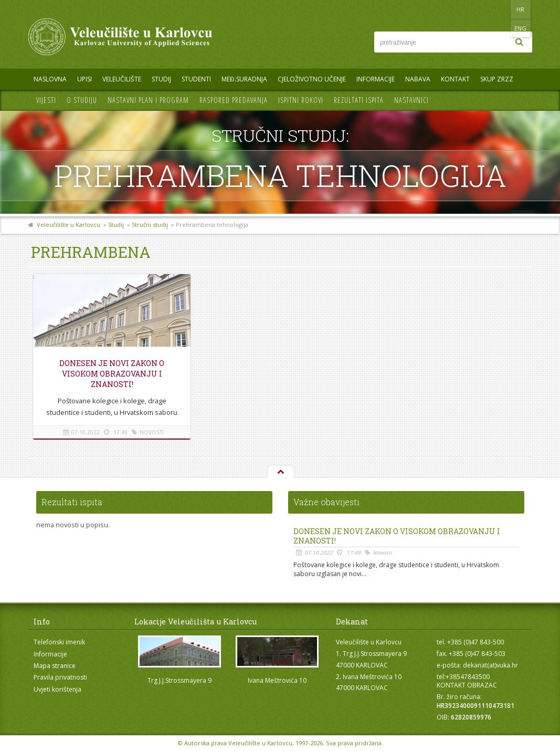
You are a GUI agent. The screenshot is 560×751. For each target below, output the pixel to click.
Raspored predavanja (234, 100)
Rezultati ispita (359, 100)
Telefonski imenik (59, 642)
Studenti (196, 79)
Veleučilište (122, 79)
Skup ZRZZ (497, 79)
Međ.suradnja (244, 79)
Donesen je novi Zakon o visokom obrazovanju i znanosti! (112, 374)
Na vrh (280, 472)
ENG (521, 9)
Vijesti (46, 100)
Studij (161, 79)
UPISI (84, 79)
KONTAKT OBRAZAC (467, 685)
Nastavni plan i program (148, 100)
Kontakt (455, 79)
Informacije (376, 79)
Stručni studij (150, 225)
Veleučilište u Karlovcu (68, 225)
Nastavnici (411, 100)
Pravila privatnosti (60, 677)
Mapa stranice (55, 666)
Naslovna (50, 79)
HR (500, 9)
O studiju (82, 100)
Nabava (418, 79)
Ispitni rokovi (301, 100)
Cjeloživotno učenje (312, 79)
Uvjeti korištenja (57, 689)
